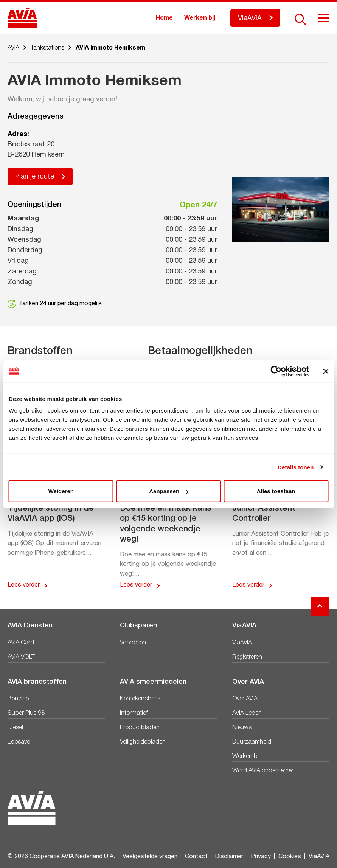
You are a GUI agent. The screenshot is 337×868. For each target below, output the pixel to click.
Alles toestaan (276, 491)
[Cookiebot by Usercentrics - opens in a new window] (276, 371)
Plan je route (35, 177)
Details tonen (296, 467)
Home (164, 18)
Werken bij (200, 18)
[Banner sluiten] (326, 371)
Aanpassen (169, 491)
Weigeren (61, 491)
